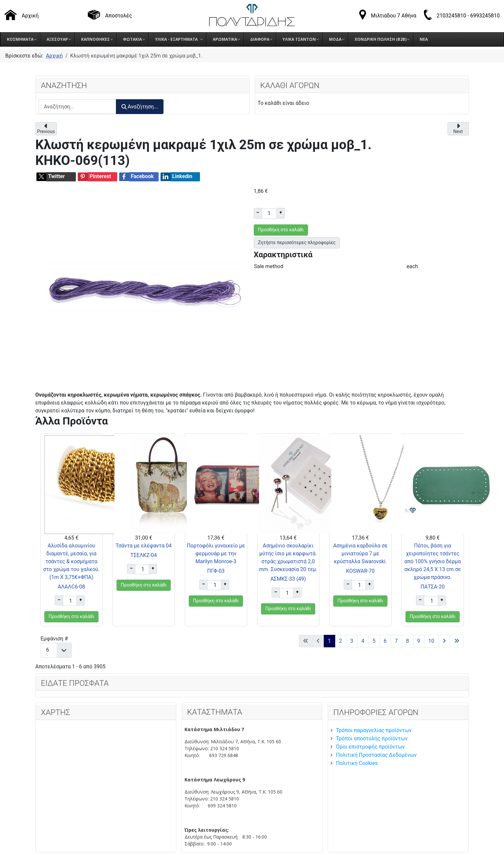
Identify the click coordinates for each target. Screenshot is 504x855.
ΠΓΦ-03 (216, 571)
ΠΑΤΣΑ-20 (433, 587)
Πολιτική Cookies (357, 763)
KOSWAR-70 (360, 571)
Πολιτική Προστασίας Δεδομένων (376, 755)
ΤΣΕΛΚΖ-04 (143, 555)
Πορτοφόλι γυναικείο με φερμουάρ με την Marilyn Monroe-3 (216, 554)
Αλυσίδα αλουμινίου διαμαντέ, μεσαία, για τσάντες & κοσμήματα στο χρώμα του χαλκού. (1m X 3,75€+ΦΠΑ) (72, 561)
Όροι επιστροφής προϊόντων (370, 747)
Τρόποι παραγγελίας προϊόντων (374, 730)
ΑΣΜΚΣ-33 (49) (288, 579)
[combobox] (77, 107)
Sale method (269, 266)
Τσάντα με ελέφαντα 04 (144, 546)
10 (431, 641)
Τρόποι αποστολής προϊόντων (372, 739)
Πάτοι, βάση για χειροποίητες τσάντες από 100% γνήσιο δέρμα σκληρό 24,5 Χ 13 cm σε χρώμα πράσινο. (432, 561)
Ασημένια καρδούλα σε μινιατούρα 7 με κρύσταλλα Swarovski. (361, 554)
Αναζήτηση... (140, 107)
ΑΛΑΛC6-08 (72, 587)
